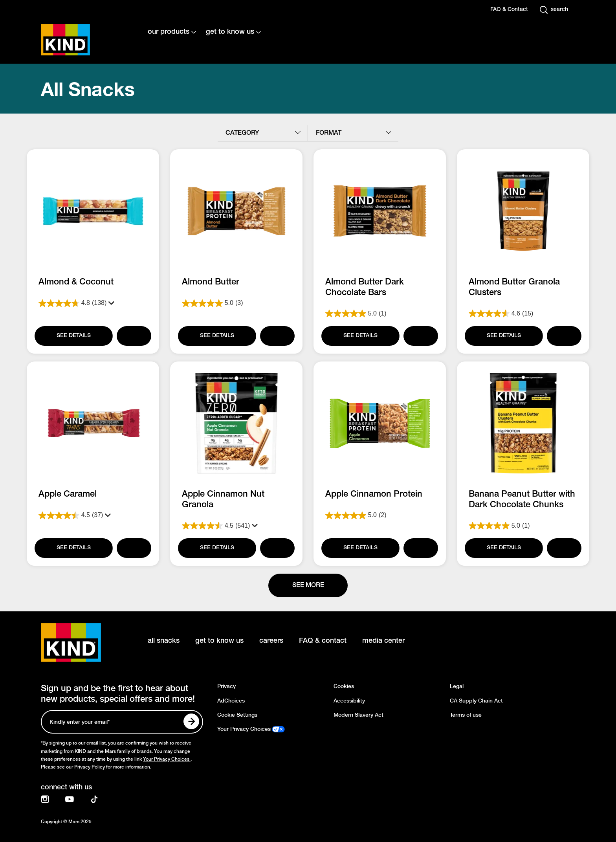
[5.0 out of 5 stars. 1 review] (380, 314)
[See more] (308, 585)
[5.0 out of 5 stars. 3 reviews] (236, 303)
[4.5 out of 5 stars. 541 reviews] (236, 526)
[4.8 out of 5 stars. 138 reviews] (93, 303)
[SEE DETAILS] (73, 336)
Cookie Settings (237, 715)
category (242, 133)
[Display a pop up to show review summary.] (109, 303)
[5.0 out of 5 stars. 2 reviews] (380, 515)
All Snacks (88, 89)
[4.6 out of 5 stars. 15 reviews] (523, 314)
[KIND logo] (82, 642)
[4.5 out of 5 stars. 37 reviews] (93, 515)
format (329, 133)
